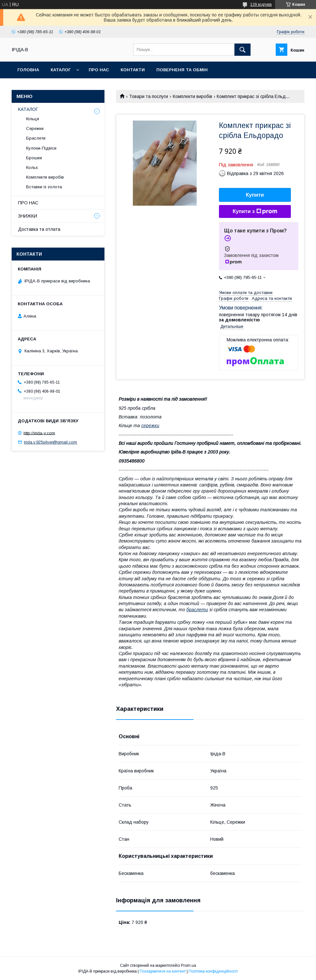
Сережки (35, 128)
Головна (28, 70)
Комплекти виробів (193, 96)
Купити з (255, 211)
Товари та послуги (148, 96)
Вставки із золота (44, 187)
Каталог (61, 70)
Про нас (99, 70)
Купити (255, 195)
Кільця (33, 119)
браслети (197, 610)
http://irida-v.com (39, 433)
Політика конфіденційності (213, 971)
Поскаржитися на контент (163, 971)
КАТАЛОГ (28, 109)
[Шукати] (242, 50)
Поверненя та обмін (182, 70)
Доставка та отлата (39, 229)
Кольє (32, 167)
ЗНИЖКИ (28, 216)
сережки (150, 426)
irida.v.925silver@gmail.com (50, 442)
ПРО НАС (28, 203)
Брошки (34, 158)
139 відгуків (261, 5)
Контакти (133, 70)
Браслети (36, 138)
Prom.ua (188, 965)
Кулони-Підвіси (41, 148)
